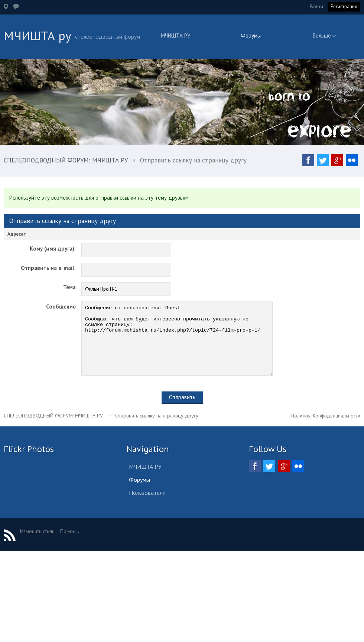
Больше (324, 36)
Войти (317, 7)
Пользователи (147, 506)
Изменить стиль (37, 545)
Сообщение (61, 307)
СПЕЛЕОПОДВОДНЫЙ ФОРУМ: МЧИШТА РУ (53, 429)
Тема (69, 287)
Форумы (251, 36)
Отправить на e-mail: (48, 268)
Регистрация (344, 7)
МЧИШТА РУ (175, 36)
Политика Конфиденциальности (326, 429)
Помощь (69, 545)
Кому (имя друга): (53, 249)
